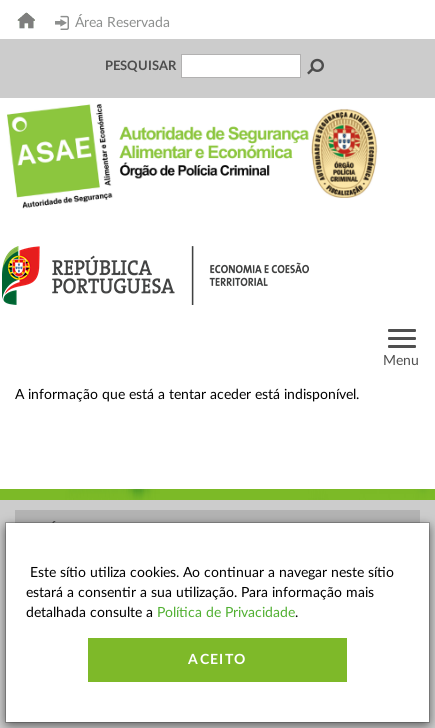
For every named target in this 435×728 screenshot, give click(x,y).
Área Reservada (112, 23)
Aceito (217, 660)
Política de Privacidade (226, 613)
